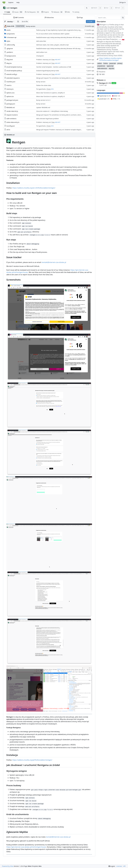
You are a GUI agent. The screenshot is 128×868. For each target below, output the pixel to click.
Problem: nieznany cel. (44, 60)
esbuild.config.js (12, 74)
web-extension (102, 68)
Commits (19, 17)
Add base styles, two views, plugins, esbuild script (52, 45)
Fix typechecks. (41, 89)
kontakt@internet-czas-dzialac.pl (54, 262)
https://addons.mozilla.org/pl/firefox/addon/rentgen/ (32, 760)
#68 (56, 60)
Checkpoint (40, 56)
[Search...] (123, 18)
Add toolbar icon (42, 52)
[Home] (4, 2)
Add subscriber (41, 41)
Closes (49, 89)
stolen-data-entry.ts (13, 122)
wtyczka (111, 68)
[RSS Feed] (87, 8)
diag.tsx (9, 63)
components (11, 34)
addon (100, 63)
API (124, 866)
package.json (11, 104)
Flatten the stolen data (44, 85)
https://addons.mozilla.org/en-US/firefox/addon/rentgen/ (34, 188)
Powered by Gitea (8, 866)
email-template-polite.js (14, 71)
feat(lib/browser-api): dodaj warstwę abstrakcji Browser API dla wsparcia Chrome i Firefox (65, 37)
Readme (101, 72)
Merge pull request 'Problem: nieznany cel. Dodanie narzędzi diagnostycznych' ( (62, 130)
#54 (52, 89)
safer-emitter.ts (11, 119)
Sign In (123, 2)
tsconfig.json (11, 126)
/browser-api (11, 37)
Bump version (31, 26)
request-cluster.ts (12, 115)
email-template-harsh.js (14, 67)
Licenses (119, 866)
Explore (11, 2)
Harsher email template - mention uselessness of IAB (54, 67)
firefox (106, 63)
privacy (120, 63)
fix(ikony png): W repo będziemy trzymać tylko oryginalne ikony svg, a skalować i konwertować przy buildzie (72, 30)
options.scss (10, 93)
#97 (59, 60)
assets (9, 30)
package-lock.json (12, 100)
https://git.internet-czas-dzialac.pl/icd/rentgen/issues (26, 847)
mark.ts (9, 85)
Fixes (53, 60)
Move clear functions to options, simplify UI (50, 93)
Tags (80, 17)
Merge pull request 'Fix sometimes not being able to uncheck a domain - (60, 78)
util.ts (8, 130)
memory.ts (10, 89)
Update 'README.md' (43, 107)
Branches (49, 17)
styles (8, 41)
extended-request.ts (13, 78)
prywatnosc (101, 66)
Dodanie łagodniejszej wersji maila (48, 71)
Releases (101, 80)
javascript (113, 63)
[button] (18, 22)
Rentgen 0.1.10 (105, 83)
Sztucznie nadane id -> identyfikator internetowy (52, 111)
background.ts (11, 56)
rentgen (14, 8)
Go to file (25, 21)
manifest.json (11, 82)
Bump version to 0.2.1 (43, 100)
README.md (11, 107)
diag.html (10, 60)
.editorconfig (11, 45)
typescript (110, 66)
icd (8, 8)
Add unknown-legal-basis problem (48, 119)
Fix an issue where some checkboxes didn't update (53, 34)
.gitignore (10, 48)
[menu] (112, 866)
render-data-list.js (12, 111)
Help (18, 2)
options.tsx (10, 96)
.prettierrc (10, 52)
